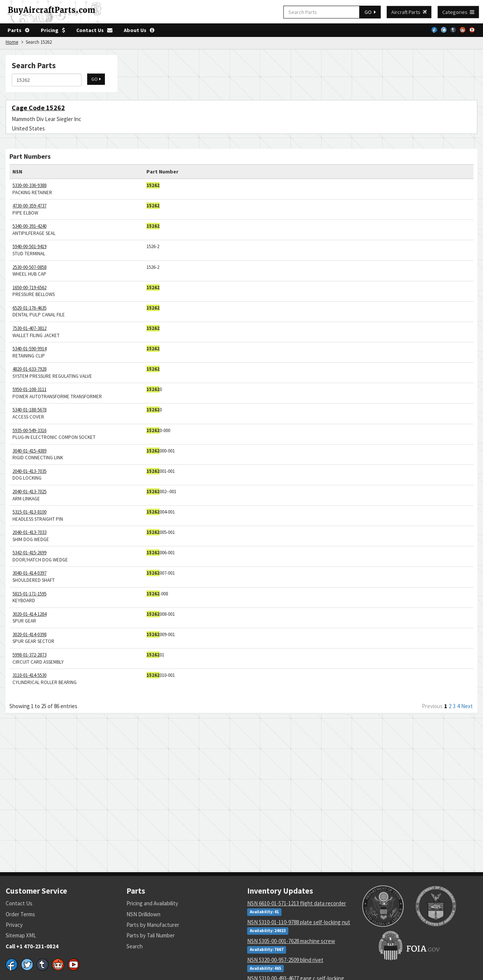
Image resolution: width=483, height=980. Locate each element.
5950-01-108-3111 (29, 389)
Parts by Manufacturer (153, 925)
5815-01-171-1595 (29, 594)
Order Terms (20, 914)
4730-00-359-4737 (29, 206)
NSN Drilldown (143, 914)
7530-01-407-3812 (29, 328)
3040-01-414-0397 (29, 573)
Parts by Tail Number (151, 935)
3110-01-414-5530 (29, 675)
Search (135, 946)
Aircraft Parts (409, 12)
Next (467, 706)
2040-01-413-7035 (29, 471)
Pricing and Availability (152, 903)
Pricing (53, 30)
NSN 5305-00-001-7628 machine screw (291, 941)
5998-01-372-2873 (29, 655)
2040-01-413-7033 (29, 532)
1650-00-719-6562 (29, 288)
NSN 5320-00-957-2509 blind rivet (285, 960)
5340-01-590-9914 (29, 349)
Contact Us (94, 30)
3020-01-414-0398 (29, 634)
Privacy (14, 925)
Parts (18, 30)
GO (370, 12)
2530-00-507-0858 (29, 267)
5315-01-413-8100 (29, 512)
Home (12, 42)
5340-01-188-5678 (29, 410)
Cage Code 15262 (38, 108)
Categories (458, 12)
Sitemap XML (21, 935)
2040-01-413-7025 (29, 492)
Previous (432, 706)
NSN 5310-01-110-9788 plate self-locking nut (299, 922)
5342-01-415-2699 (29, 553)
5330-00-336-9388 (29, 185)
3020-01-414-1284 (29, 614)
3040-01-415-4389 (29, 451)
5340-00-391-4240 (29, 226)
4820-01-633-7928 (29, 369)
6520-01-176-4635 (29, 308)
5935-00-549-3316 (29, 430)
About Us (139, 30)
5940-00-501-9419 (29, 246)
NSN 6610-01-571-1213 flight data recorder (297, 903)
